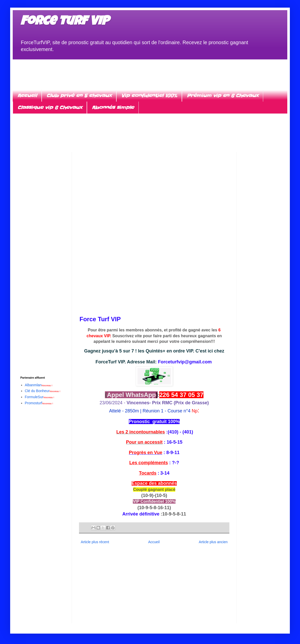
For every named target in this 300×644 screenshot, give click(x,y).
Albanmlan (39, 385)
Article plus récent (95, 542)
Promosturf (39, 403)
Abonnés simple (113, 108)
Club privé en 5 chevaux (79, 96)
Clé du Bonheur (43, 391)
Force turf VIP (65, 22)
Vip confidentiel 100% (149, 96)
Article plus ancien (213, 542)
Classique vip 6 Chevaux (50, 108)
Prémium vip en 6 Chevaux (223, 96)
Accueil (27, 96)
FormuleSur (40, 397)
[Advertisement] (150, 71)
